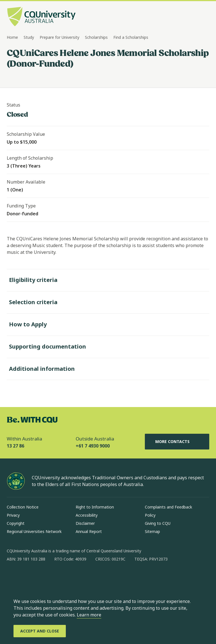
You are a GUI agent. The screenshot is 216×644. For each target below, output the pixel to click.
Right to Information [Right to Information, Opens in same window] (95, 507)
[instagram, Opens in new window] (28, 577)
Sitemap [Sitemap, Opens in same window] (152, 531)
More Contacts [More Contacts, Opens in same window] (177, 442)
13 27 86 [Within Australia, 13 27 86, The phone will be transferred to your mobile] (15, 446)
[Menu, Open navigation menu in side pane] (204, 17)
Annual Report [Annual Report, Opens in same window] (89, 531)
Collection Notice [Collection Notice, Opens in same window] (23, 507)
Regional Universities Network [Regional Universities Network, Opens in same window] (34, 531)
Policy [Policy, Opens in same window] (150, 515)
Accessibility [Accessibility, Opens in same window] (87, 515)
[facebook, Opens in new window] (13, 577)
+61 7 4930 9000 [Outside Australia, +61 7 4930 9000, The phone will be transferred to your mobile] (93, 446)
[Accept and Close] (40, 631)
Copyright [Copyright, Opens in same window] (16, 523)
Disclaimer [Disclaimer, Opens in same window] (85, 523)
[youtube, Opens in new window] (71, 577)
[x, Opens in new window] (57, 577)
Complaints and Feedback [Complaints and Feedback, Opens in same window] (168, 507)
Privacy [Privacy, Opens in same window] (13, 515)
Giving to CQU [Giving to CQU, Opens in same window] (158, 523)
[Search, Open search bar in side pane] (194, 17)
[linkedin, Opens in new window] (42, 577)
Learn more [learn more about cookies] (89, 615)
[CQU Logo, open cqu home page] (41, 17)
